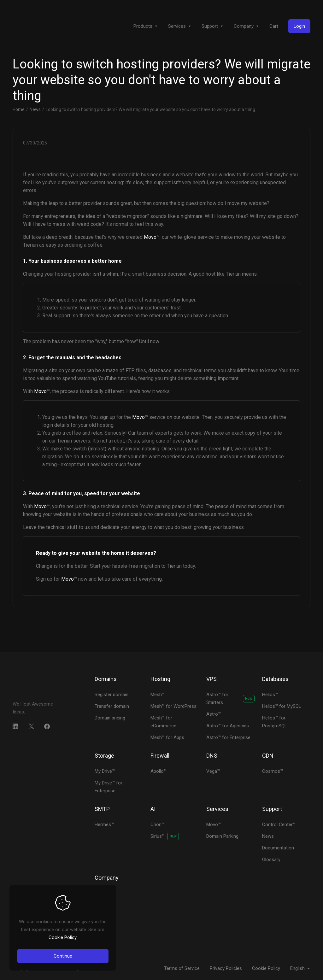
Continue (63, 956)
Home (19, 109)
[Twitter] (31, 726)
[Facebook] (47, 726)
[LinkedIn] (15, 726)
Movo (150, 237)
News (35, 109)
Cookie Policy (62, 937)
